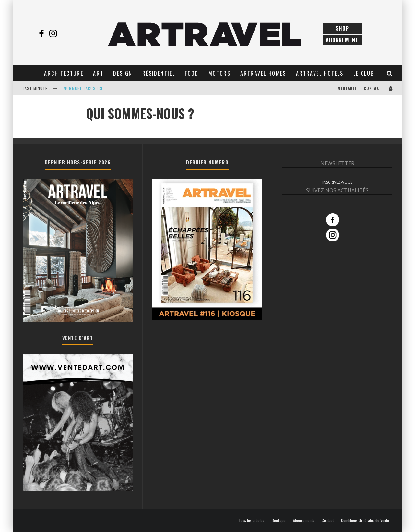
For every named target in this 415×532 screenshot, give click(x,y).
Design (123, 73)
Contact (373, 88)
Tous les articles (251, 520)
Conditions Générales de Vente (365, 520)
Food (192, 73)
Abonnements (304, 520)
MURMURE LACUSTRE (83, 88)
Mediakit (347, 88)
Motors (219, 73)
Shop (342, 28)
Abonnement (342, 40)
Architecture (64, 73)
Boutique (279, 520)
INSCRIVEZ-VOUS (337, 182)
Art (98, 73)
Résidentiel (159, 73)
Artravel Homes (263, 73)
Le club (364, 73)
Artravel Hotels (320, 73)
